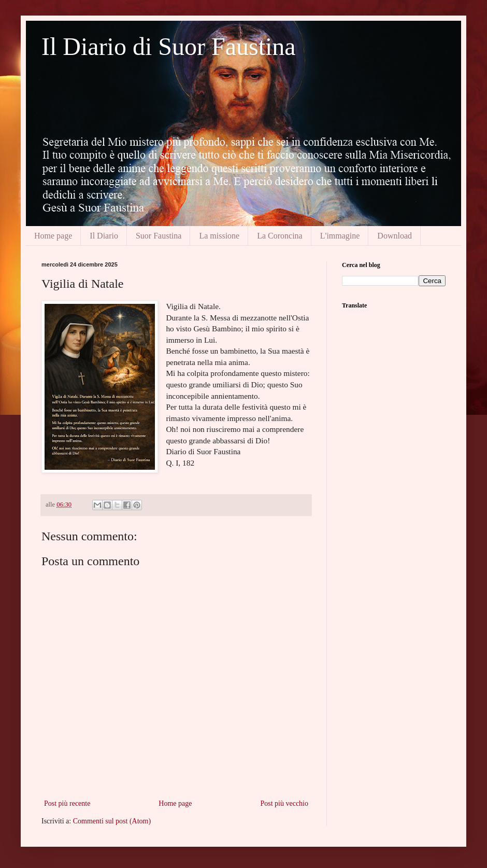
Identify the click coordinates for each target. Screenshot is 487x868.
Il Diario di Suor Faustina (169, 46)
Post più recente (67, 803)
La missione (219, 236)
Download (395, 236)
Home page (53, 236)
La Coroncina (280, 236)
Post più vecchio (284, 803)
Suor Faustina (159, 236)
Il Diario (104, 236)
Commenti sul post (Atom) (112, 821)
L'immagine (340, 236)
